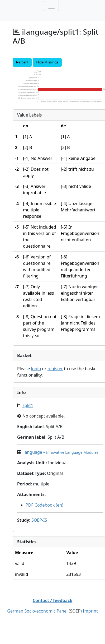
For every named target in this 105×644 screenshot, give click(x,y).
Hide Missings (47, 62)
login (36, 369)
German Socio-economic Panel (37, 611)
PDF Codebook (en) (44, 505)
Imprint (90, 611)
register (55, 369)
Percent (22, 62)
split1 (28, 405)
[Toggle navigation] (51, 6)
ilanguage (60, 452)
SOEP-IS (39, 520)
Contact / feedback (53, 600)
